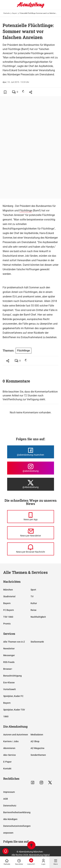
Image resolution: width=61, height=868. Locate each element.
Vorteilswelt (10, 689)
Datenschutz (10, 806)
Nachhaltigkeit (38, 617)
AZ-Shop (35, 741)
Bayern (15, 13)
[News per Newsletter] (31, 533)
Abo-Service (10, 755)
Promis (7, 624)
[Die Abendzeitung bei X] (31, 484)
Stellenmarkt (37, 642)
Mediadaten (37, 735)
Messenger (9, 655)
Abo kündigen (10, 819)
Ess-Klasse (9, 682)
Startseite (7, 13)
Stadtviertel (9, 596)
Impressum (9, 792)
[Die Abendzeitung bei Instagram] (31, 468)
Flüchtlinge (26, 210)
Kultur (34, 603)
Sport (33, 590)
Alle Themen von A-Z (14, 642)
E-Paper (7, 762)
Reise (34, 610)
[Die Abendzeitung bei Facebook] (31, 452)
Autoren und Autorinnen (16, 735)
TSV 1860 (8, 617)
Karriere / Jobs (11, 741)
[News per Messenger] (31, 517)
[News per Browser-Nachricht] (31, 549)
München (8, 590)
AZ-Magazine (37, 748)
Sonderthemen (38, 755)
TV (32, 596)
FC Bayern (9, 610)
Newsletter (9, 649)
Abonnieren (9, 748)
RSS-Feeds (9, 662)
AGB (6, 799)
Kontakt (7, 769)
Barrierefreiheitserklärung (17, 812)
